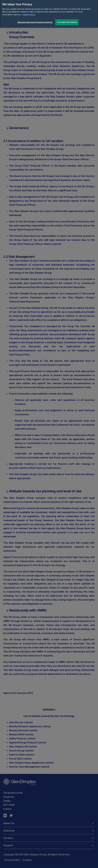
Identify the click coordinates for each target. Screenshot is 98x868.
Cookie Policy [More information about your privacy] (29, 12)
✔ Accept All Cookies (67, 20)
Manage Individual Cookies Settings (35, 20)
